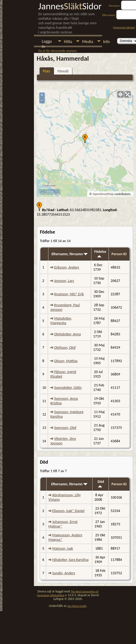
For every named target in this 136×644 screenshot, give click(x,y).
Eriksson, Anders (67, 267)
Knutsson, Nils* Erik (69, 294)
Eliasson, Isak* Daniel (69, 511)
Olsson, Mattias (66, 361)
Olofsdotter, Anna (68, 334)
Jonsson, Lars (64, 281)
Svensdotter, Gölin (68, 388)
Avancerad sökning (124, 27)
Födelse (100, 253)
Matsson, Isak (63, 548)
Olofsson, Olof (65, 348)
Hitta (68, 42)
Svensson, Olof (65, 428)
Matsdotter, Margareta (61, 321)
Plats (46, 71)
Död (101, 483)
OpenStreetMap (103, 194)
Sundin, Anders (64, 573)
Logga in (47, 42)
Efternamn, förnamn (70, 254)
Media (88, 42)
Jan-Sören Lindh (77, 606)
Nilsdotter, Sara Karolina (71, 560)
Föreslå (63, 71)
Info (106, 42)
